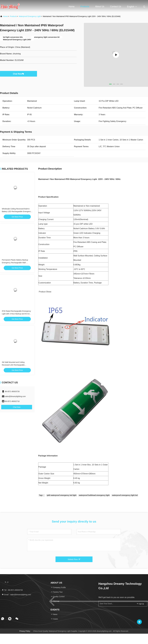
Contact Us (116, 7)
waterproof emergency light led (125, 495)
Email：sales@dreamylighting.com (16, 595)
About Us (100, 7)
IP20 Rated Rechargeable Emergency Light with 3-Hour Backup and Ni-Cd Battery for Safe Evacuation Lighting (16, 314)
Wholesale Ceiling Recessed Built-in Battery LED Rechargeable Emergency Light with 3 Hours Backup (17, 211)
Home (72, 7)
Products (85, 7)
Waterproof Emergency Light (30, 16)
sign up (140, 604)
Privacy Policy (25, 631)
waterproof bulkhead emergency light (94, 495)
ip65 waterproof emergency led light (62, 495)
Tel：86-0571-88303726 (12, 590)
